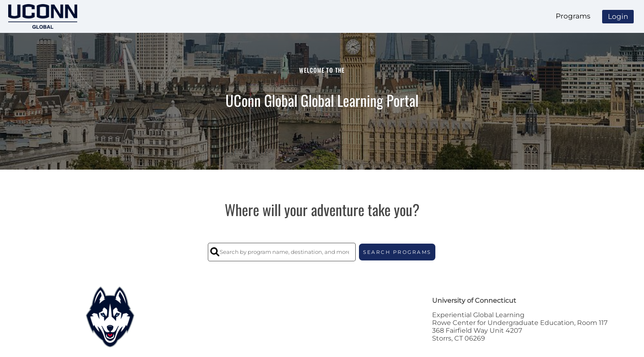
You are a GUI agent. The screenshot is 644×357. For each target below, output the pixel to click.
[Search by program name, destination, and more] (282, 252)
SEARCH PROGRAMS (397, 252)
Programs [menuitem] (573, 16)
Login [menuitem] (618, 16)
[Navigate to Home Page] (43, 16)
